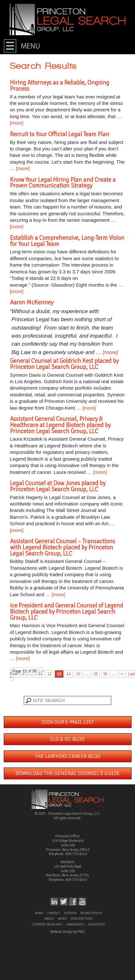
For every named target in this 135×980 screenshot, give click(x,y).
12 (50, 674)
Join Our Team (81, 919)
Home (39, 913)
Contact (54, 913)
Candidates (75, 924)
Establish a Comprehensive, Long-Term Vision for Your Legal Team (67, 241)
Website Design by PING (67, 932)
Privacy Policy (91, 913)
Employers (96, 924)
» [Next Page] (122, 674)
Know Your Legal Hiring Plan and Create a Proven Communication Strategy (63, 183)
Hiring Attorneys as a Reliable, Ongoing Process (60, 86)
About (49, 919)
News (62, 919)
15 (78, 674)
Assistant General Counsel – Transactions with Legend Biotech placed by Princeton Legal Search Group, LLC (63, 547)
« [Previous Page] (24, 674)
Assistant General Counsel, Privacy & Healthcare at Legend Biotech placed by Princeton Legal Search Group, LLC (60, 425)
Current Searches (47, 924)
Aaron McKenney (32, 302)
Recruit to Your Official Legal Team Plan (60, 134)
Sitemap (70, 913)
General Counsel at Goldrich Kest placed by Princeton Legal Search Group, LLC (64, 364)
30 (105, 674)
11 (40, 674)
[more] (17, 123)
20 (96, 674)
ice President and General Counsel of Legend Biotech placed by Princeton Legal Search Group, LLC (67, 612)
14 (69, 674)
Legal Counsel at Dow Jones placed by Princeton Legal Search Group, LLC (58, 486)
